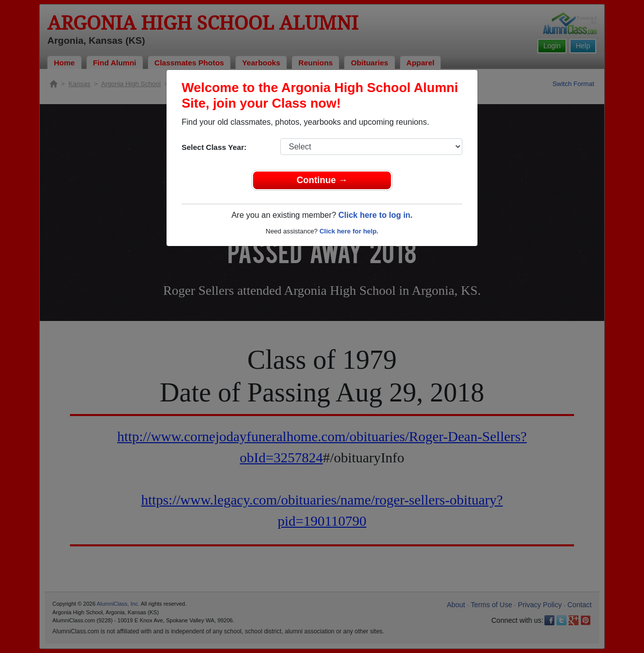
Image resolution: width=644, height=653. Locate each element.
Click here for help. (349, 231)
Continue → (322, 180)
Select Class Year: (214, 147)
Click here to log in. (375, 215)
